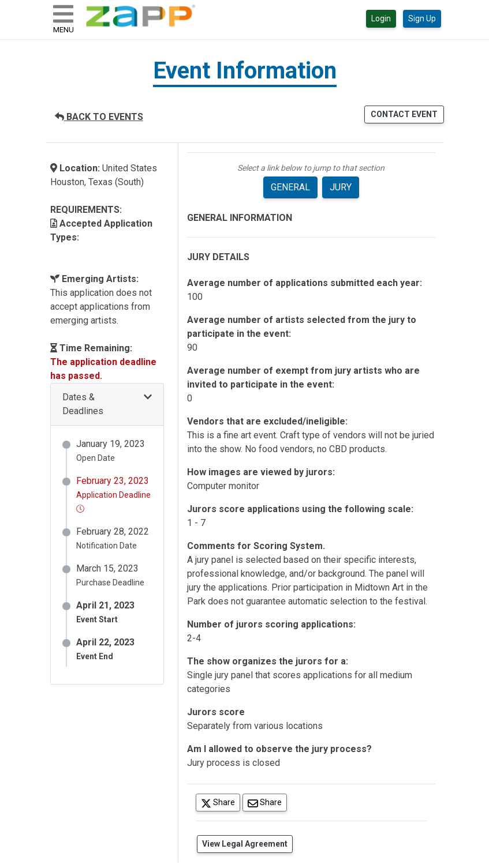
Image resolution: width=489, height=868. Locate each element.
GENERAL (290, 187)
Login (381, 18)
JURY (341, 187)
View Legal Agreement (245, 844)
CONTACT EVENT (404, 114)
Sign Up (422, 18)
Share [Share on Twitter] (221, 802)
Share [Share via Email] (267, 802)
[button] (107, 405)
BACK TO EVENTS (99, 117)
